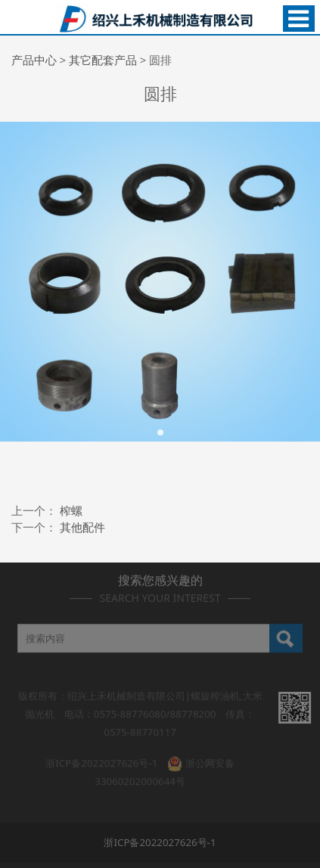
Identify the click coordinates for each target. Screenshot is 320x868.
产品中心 (34, 60)
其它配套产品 (103, 60)
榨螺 (71, 510)
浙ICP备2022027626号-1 (101, 758)
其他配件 (82, 527)
